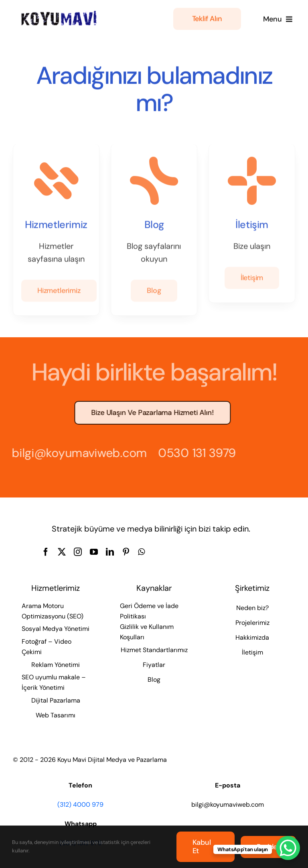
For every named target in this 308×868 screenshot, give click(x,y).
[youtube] (94, 552)
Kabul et (202, 847)
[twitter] (62, 552)
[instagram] (78, 552)
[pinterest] (126, 552)
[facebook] (46, 552)
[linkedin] (110, 552)
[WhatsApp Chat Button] (288, 848)
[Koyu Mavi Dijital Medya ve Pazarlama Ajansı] (59, 12)
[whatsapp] (141, 552)
